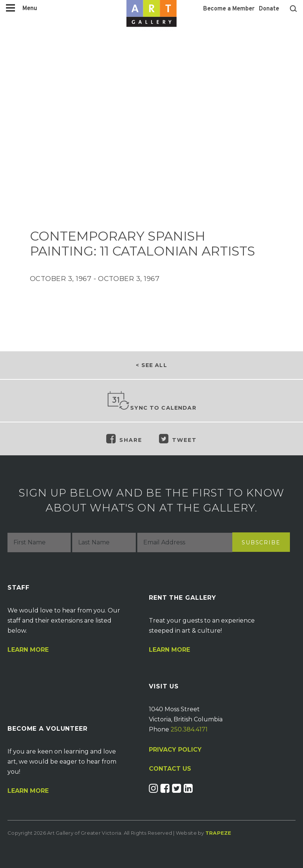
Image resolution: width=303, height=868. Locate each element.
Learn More (28, 650)
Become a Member (229, 9)
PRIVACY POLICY (175, 750)
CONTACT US (170, 769)
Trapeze (218, 833)
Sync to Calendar (151, 401)
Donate (269, 9)
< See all (151, 365)
